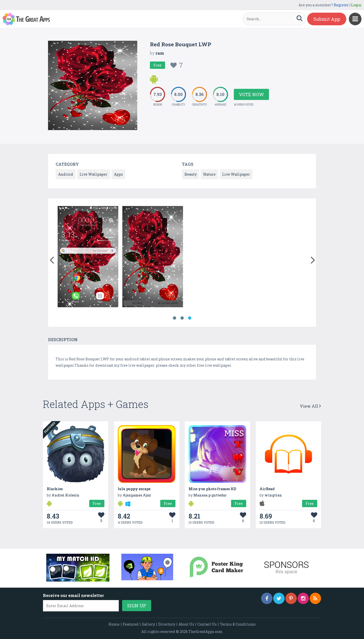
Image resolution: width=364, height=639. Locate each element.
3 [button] (190, 318)
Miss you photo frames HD (212, 489)
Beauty (191, 174)
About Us (186, 624)
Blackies (55, 489)
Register (341, 5)
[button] (52, 259)
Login (356, 5)
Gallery (148, 624)
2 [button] (182, 318)
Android (66, 174)
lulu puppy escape (134, 489)
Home (114, 624)
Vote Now (251, 94)
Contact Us (207, 624)
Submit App (327, 19)
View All (310, 406)
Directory (167, 624)
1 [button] (174, 318)
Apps (118, 174)
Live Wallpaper (94, 174)
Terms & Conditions (238, 624)
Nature (209, 174)
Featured (131, 624)
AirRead (267, 489)
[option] (88, 257)
